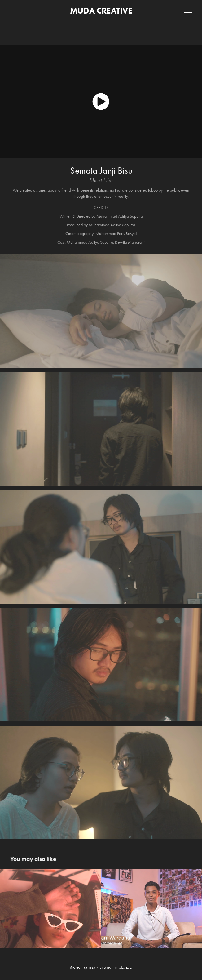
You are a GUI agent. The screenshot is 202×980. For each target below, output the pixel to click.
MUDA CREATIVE (101, 11)
